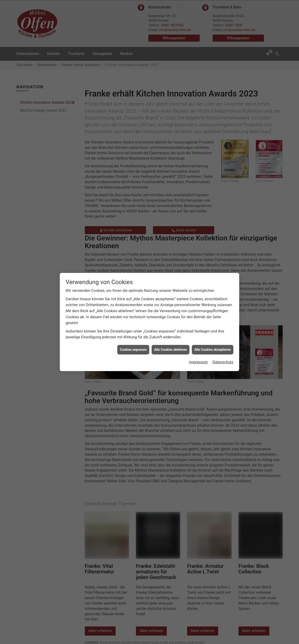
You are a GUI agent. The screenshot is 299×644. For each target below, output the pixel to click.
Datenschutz (223, 353)
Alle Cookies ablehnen (171, 340)
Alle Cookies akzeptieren (213, 340)
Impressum (198, 353)
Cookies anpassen (133, 340)
